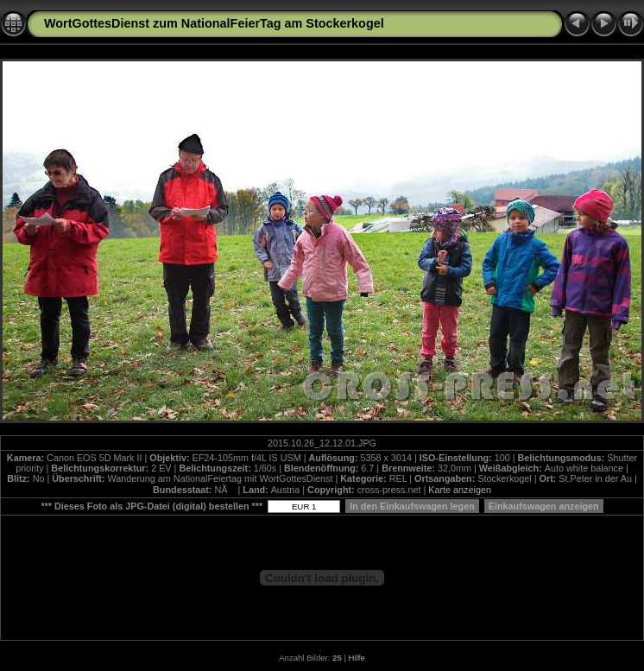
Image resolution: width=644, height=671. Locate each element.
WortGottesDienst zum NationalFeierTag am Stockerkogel (214, 23)
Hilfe (357, 658)
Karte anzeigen (460, 490)
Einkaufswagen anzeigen (544, 506)
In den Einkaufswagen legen (412, 506)
